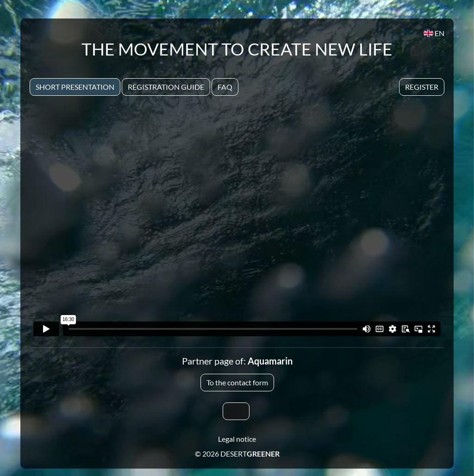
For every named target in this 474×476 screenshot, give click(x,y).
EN (434, 33)
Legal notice (237, 439)
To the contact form (237, 382)
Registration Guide (166, 87)
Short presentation (75, 87)
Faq (225, 87)
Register (422, 87)
